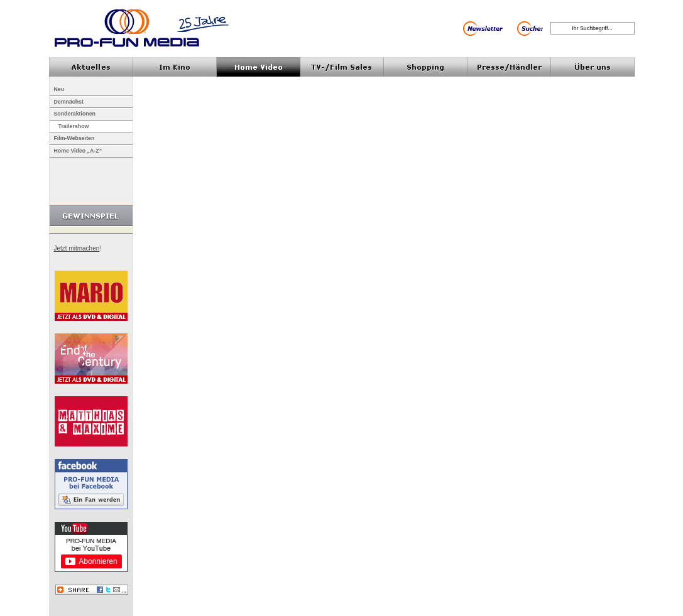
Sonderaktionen (75, 114)
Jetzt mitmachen (77, 248)
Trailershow (74, 126)
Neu (59, 89)
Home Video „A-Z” (78, 151)
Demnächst (69, 102)
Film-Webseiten (74, 138)
